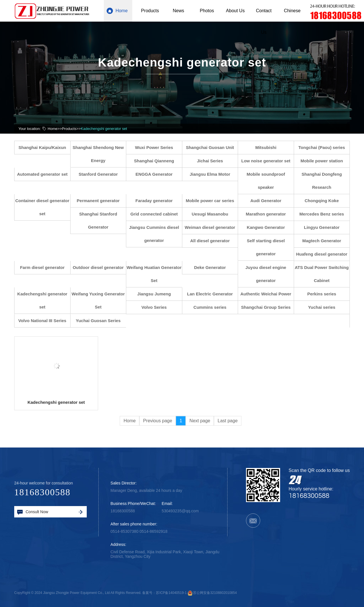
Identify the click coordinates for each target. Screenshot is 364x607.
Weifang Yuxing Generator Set (101, 300)
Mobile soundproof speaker (269, 181)
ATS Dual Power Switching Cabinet (324, 274)
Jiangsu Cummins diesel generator (157, 234)
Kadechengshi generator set (104, 128)
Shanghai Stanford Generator (101, 220)
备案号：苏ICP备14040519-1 (164, 593)
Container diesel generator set (45, 207)
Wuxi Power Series (157, 147)
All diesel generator (213, 241)
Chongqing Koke (324, 201)
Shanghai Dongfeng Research (324, 181)
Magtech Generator (324, 241)
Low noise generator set (269, 161)
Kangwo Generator (268, 227)
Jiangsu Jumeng (157, 294)
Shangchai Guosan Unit (213, 147)
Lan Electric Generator (213, 294)
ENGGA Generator (157, 174)
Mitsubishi (268, 147)
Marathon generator (269, 214)
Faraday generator (157, 201)
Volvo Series (157, 307)
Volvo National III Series (45, 321)
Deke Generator (213, 267)
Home (53, 128)
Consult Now (50, 512)
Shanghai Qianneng (157, 161)
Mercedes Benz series (324, 214)
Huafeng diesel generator (324, 254)
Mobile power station (324, 161)
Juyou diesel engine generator (268, 274)
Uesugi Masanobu (212, 214)
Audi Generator (269, 201)
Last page (227, 441)
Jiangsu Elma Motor (213, 174)
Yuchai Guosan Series (101, 321)
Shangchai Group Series (268, 307)
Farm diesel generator (45, 267)
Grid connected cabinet (157, 214)
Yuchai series (324, 307)
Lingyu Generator (324, 227)
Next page (200, 441)
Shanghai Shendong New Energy (101, 154)
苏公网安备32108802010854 (215, 593)
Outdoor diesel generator (101, 267)
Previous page (158, 441)
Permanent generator (101, 201)
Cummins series (213, 307)
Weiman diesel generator (213, 227)
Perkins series (324, 294)
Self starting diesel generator (268, 247)
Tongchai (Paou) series (324, 147)
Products (69, 128)
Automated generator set (45, 174)
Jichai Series (213, 161)
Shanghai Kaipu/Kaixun (45, 147)
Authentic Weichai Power (269, 294)
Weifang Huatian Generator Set (157, 274)
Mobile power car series (213, 201)
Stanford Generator (101, 174)
